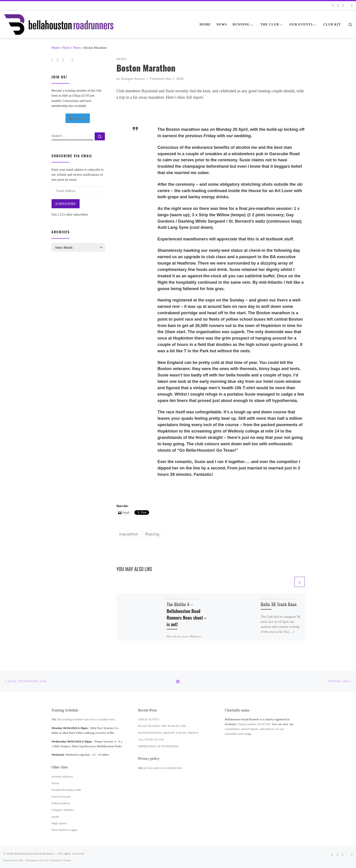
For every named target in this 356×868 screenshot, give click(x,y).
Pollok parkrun (61, 803)
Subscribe (66, 204)
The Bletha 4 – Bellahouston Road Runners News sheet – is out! (187, 614)
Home (56, 48)
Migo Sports (59, 823)
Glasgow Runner (133, 79)
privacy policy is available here (163, 768)
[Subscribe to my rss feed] (333, 6)
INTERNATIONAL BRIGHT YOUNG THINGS (168, 733)
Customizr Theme (60, 860)
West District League (65, 830)
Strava (56, 783)
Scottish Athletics (62, 777)
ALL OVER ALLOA (151, 739)
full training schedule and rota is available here (86, 719)
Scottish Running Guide (66, 790)
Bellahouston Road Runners (34, 854)
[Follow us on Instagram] (352, 6)
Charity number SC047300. (254, 724)
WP (21, 860)
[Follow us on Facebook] (338, 6)
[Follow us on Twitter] (343, 6)
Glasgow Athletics (63, 810)
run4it (55, 817)
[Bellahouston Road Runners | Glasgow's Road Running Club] (59, 23)
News (66, 48)
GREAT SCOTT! (149, 719)
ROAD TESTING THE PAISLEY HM (162, 726)
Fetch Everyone (61, 797)
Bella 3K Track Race (279, 604)
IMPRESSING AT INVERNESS (158, 746)
